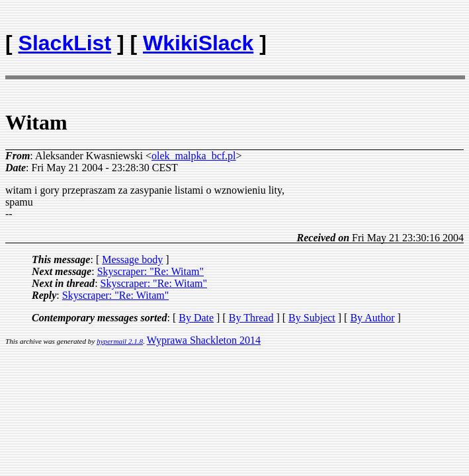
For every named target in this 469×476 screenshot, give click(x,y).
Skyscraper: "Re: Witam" (150, 271)
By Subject (312, 318)
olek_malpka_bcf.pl (194, 156)
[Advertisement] (386, 37)
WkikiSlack (198, 43)
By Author (372, 318)
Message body (132, 259)
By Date (196, 318)
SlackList (65, 43)
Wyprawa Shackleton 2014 (204, 340)
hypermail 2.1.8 (120, 341)
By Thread (251, 318)
